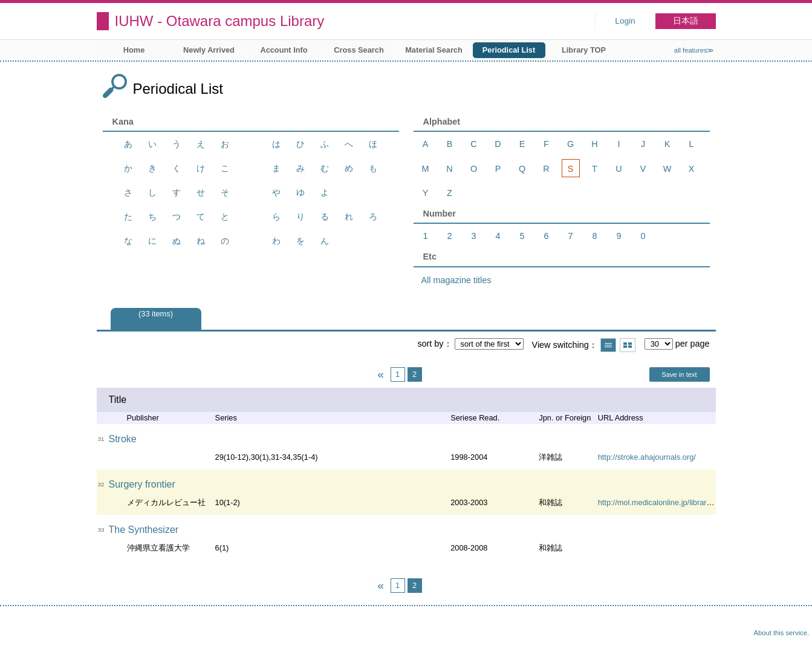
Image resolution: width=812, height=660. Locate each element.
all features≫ (694, 50)
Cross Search (359, 50)
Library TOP (584, 50)
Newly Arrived (209, 50)
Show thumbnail (628, 345)
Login (625, 21)
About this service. (781, 633)
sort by (430, 344)
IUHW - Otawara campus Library (220, 21)
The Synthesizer (144, 530)
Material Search (434, 50)
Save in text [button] (679, 374)
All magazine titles (456, 280)
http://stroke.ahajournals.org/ (647, 457)
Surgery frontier (142, 484)
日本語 (686, 21)
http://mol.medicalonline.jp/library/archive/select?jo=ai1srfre (699, 502)
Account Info (284, 50)
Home (134, 50)
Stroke (123, 439)
